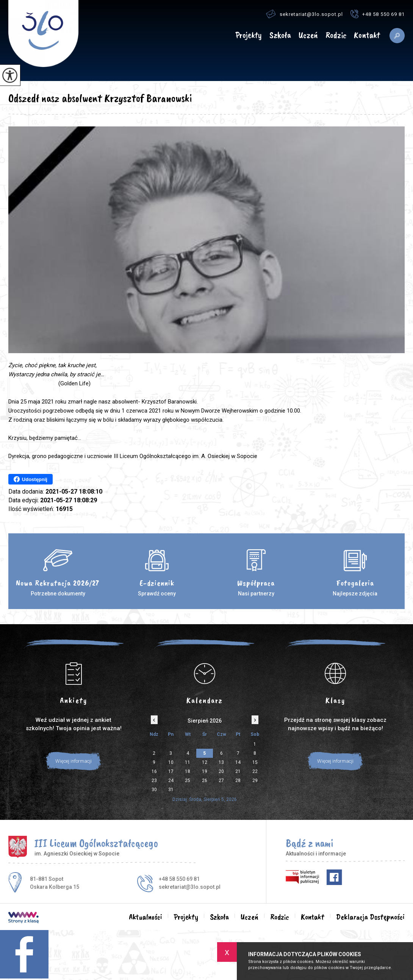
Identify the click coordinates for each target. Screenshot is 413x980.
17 (171, 771)
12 (205, 762)
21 (238, 771)
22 (255, 771)
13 (221, 762)
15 (255, 762)
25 (188, 781)
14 (238, 762)
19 (205, 771)
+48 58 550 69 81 (378, 14)
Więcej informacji (74, 761)
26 (205, 781)
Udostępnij (31, 479)
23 (154, 781)
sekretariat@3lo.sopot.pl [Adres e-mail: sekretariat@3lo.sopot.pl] (190, 887)
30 (154, 790)
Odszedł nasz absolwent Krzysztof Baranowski (100, 98)
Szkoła (280, 35)
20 (221, 771)
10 (171, 762)
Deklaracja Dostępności (370, 917)
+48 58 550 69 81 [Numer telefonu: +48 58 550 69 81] (179, 879)
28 (238, 781)
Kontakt (367, 35)
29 (255, 781)
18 (188, 771)
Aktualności (221, 36)
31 (171, 790)
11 (188, 762)
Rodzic (336, 35)
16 (154, 771)
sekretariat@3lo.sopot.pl (304, 14)
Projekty (249, 35)
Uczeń (308, 35)
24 (171, 781)
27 (221, 781)
